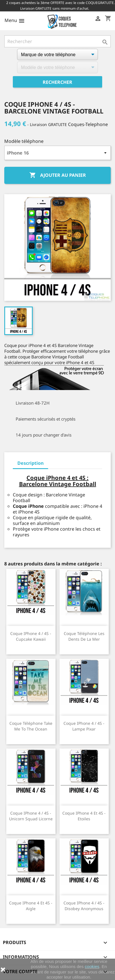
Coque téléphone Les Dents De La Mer (84, 636)
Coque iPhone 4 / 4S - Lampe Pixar (84, 726)
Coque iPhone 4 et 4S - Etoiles (84, 816)
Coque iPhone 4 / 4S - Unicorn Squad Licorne (31, 816)
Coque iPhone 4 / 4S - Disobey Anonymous (84, 906)
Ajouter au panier (58, 175)
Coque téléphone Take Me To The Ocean (31, 726)
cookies (92, 966)
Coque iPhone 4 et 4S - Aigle (31, 906)
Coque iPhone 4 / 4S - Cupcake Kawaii (31, 636)
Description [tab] (30, 463)
